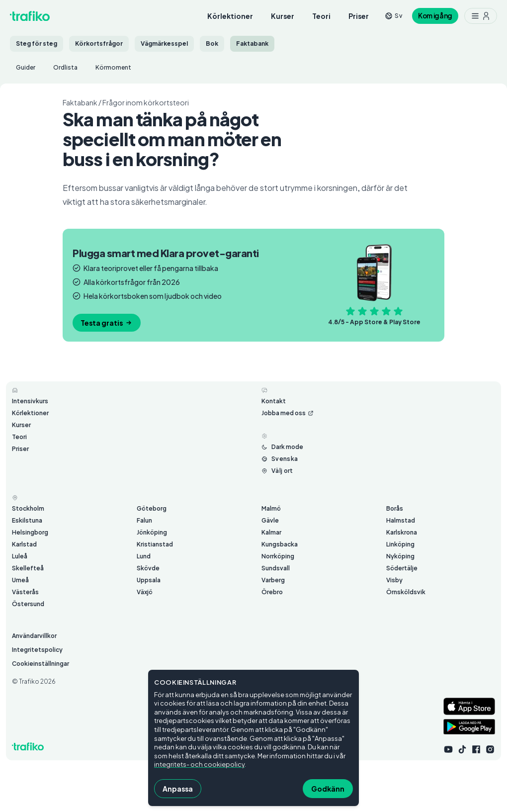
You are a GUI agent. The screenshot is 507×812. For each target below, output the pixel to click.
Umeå (20, 580)
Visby (394, 580)
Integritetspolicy (37, 650)
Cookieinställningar (41, 664)
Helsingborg (30, 532)
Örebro (272, 592)
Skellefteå (28, 568)
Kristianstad (155, 544)
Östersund (28, 604)
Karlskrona (402, 532)
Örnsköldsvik (406, 592)
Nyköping (400, 556)
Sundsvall (276, 568)
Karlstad (24, 544)
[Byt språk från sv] (393, 16)
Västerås (25, 592)
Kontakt (274, 401)
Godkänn (328, 789)
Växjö (145, 592)
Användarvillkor (34, 636)
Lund (144, 556)
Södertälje (402, 568)
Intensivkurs (30, 401)
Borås (395, 508)
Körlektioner (230, 16)
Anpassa (178, 789)
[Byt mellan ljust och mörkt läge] (282, 447)
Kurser (283, 16)
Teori (321, 16)
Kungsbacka (280, 544)
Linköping (400, 544)
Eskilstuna (27, 520)
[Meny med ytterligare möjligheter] (481, 16)
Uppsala (149, 580)
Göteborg (152, 508)
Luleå (20, 556)
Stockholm (28, 508)
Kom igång (435, 16)
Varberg (273, 580)
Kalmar (271, 532)
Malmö (271, 508)
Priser (359, 16)
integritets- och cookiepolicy (199, 764)
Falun (144, 520)
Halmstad (401, 520)
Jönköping (152, 532)
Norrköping (278, 556)
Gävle (270, 520)
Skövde (148, 568)
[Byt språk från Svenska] (280, 459)
